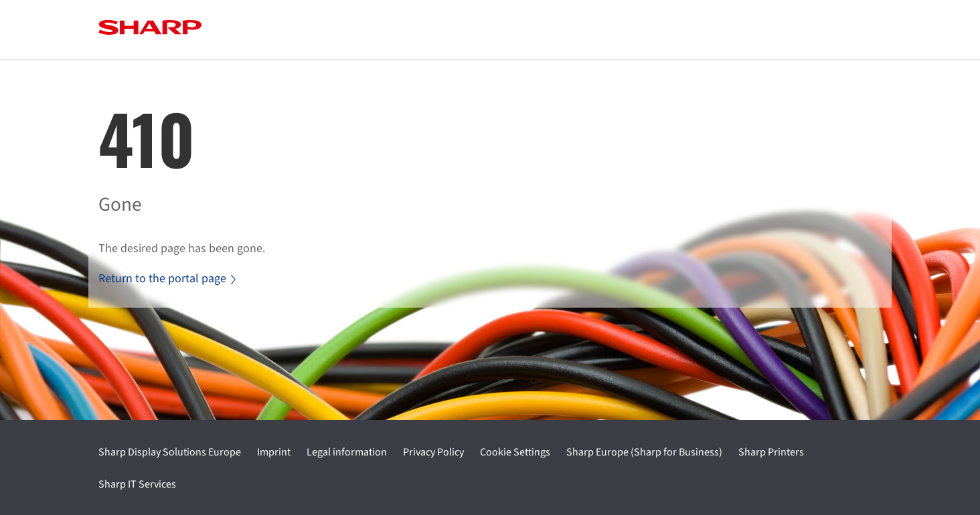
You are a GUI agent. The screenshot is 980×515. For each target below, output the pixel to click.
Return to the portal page (167, 279)
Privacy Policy (433, 452)
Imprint (274, 452)
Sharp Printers (771, 452)
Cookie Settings (515, 452)
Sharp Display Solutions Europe (170, 452)
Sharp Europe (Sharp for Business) (644, 452)
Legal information (347, 452)
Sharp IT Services (137, 484)
